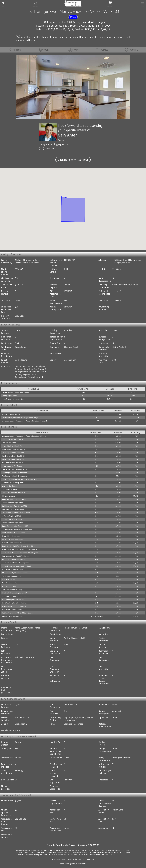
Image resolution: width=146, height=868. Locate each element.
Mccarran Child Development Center (15, 596)
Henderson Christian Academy (13, 533)
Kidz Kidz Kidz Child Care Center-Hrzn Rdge (18, 546)
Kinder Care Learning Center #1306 (15, 526)
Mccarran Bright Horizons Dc (13, 599)
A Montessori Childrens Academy (14, 606)
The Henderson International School (16, 513)
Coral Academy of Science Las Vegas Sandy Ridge (20, 417)
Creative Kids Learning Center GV (14, 593)
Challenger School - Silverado (13, 453)
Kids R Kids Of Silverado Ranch (13, 449)
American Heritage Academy (12, 616)
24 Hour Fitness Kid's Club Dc (13, 439)
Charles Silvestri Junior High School (15, 392)
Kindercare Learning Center (12, 523)
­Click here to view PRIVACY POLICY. (103, 855)
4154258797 (69, 260)
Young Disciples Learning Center (14, 499)
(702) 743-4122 (46, 148)
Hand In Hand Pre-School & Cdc (13, 456)
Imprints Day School (9, 486)
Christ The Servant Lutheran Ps (14, 493)
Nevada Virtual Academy (11, 414)
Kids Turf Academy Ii (9, 443)
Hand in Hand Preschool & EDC (13, 459)
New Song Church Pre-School (13, 509)
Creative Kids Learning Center (13, 483)
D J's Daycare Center (9, 579)
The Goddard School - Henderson (14, 476)
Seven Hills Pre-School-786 (12, 446)
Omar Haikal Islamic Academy (13, 519)
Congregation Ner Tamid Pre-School (16, 556)
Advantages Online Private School (15, 473)
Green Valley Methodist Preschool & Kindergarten (21, 549)
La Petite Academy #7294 (11, 516)
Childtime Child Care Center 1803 (14, 506)
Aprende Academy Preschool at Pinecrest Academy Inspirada (25, 421)
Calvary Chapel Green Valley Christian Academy (19, 479)
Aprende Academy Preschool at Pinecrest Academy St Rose (24, 436)
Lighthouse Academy (10, 489)
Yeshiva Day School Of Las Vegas (14, 559)
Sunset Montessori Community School (16, 566)
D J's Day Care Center (10, 583)
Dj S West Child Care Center (12, 586)
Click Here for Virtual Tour (73, 160)
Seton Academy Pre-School (12, 466)
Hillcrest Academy (9, 496)
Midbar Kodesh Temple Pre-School (15, 543)
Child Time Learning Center (12, 503)
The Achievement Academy (12, 576)
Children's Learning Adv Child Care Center (17, 613)
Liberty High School (9, 396)
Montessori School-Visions (12, 609)
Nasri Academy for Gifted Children (14, 603)
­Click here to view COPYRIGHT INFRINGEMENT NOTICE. (69, 855)
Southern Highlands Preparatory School (17, 529)
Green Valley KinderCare (11, 536)
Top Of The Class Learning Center (14, 469)
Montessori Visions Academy (12, 569)
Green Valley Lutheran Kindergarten (15, 563)
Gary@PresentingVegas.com (54, 144)
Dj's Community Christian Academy (15, 573)
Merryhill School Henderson (12, 539)
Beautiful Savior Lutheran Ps (13, 463)
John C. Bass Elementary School (14, 399)
